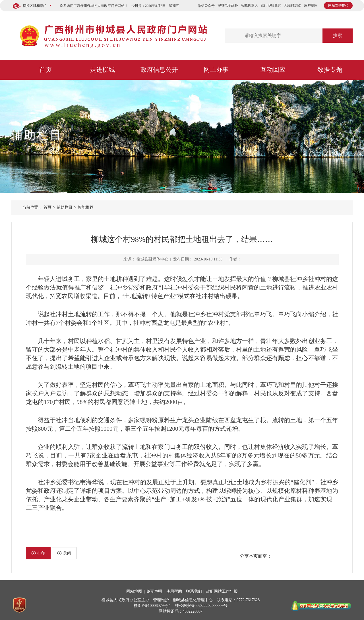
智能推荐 (86, 207)
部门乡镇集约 (271, 5)
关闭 (64, 553)
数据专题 (330, 70)
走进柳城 (102, 70)
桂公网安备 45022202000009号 (201, 606)
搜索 (338, 35)
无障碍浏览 (293, 5)
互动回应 (273, 70)
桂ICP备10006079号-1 (152, 606)
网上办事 (216, 70)
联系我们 (194, 591)
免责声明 (154, 591)
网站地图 (134, 591)
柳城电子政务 (228, 5)
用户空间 (311, 5)
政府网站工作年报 (222, 591)
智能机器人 (249, 5)
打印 (38, 553)
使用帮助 (174, 591)
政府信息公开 (159, 70)
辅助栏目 (37, 135)
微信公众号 (206, 6)
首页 (45, 70)
